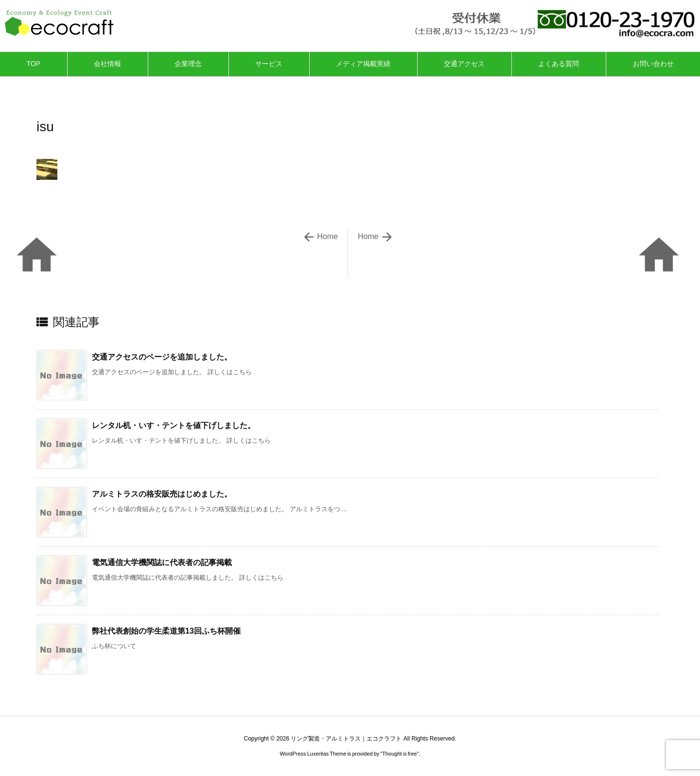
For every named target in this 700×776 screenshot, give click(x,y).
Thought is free (399, 754)
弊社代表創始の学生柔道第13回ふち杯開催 (166, 631)
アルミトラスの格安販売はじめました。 (162, 494)
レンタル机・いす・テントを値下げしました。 (174, 425)
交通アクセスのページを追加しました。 (162, 357)
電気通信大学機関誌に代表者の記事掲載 (162, 562)
